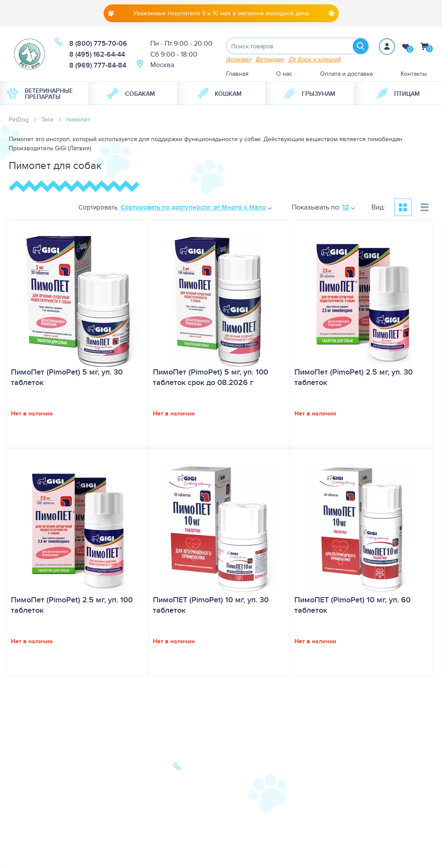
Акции (104, 790)
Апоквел (239, 59)
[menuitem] (44, 94)
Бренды (28, 800)
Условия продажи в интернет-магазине (123, 836)
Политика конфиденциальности (126, 816)
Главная (237, 74)
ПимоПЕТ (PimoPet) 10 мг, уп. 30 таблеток (211, 605)
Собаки (28, 768)
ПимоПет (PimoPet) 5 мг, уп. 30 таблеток (67, 378)
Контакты (414, 74)
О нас (284, 74)
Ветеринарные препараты (40, 94)
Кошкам (219, 94)
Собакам (131, 94)
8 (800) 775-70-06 (98, 43)
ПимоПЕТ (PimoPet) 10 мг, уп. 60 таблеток (353, 605)
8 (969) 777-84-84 (98, 65)
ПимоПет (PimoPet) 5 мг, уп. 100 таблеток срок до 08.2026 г (211, 378)
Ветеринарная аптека (48, 790)
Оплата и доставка (346, 74)
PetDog (19, 120)
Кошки (27, 779)
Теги (47, 120)
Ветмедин (270, 59)
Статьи (105, 779)
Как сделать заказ (121, 800)
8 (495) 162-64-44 (97, 54)
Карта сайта (34, 811)
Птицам (398, 94)
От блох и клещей (314, 59)
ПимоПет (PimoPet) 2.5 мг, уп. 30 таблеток (354, 378)
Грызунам (310, 94)
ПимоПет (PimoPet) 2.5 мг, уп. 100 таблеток (72, 605)
